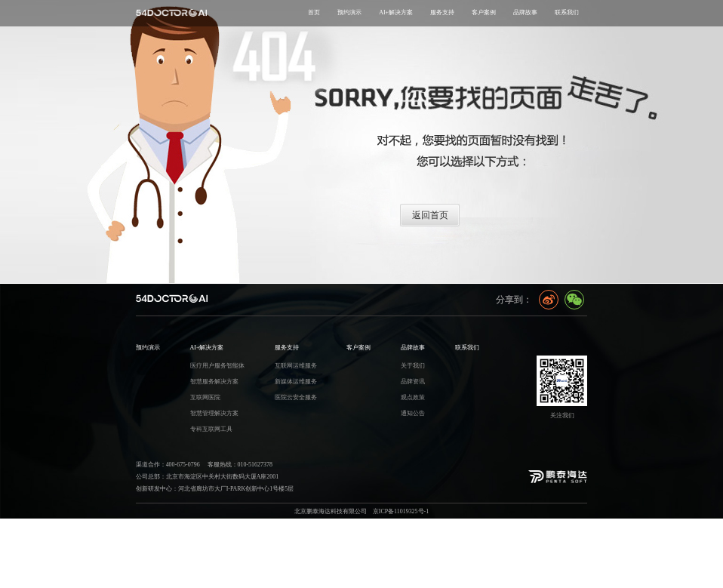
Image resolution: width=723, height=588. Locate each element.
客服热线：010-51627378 (240, 465)
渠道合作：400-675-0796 (168, 465)
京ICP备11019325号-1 (401, 511)
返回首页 (430, 215)
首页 (314, 12)
